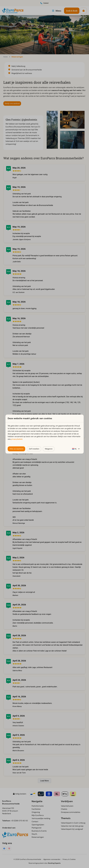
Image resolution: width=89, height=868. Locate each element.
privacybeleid (17, 439)
